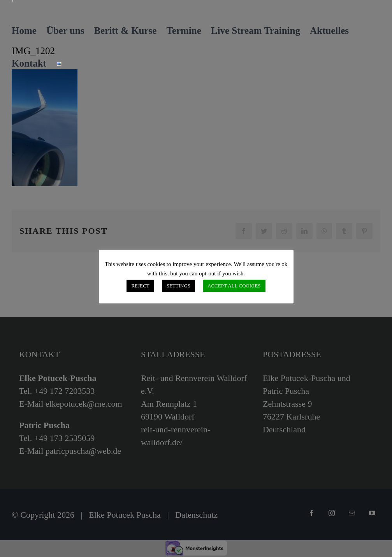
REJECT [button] (140, 286)
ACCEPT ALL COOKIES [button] (234, 286)
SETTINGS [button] (178, 286)
